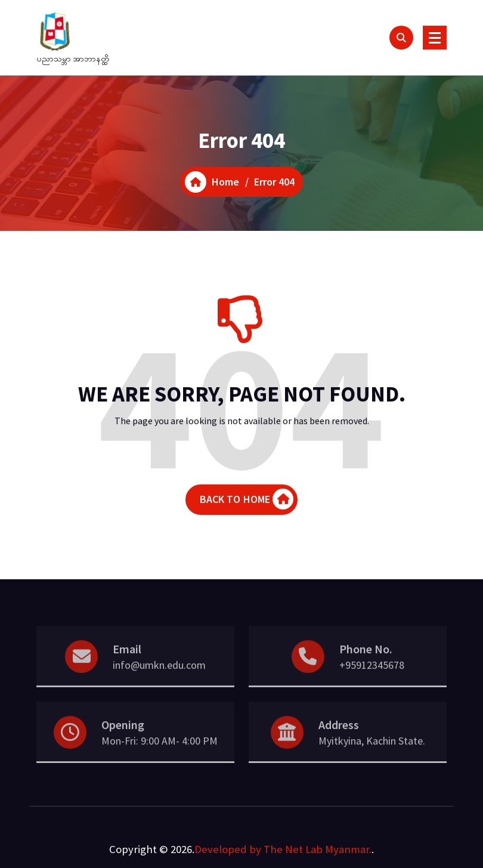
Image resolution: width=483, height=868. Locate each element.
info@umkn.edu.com (159, 676)
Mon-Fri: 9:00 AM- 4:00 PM (160, 752)
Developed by (228, 849)
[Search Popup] (401, 38)
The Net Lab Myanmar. (318, 849)
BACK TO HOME (247, 501)
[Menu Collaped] (435, 38)
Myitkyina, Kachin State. (372, 752)
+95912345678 (372, 676)
